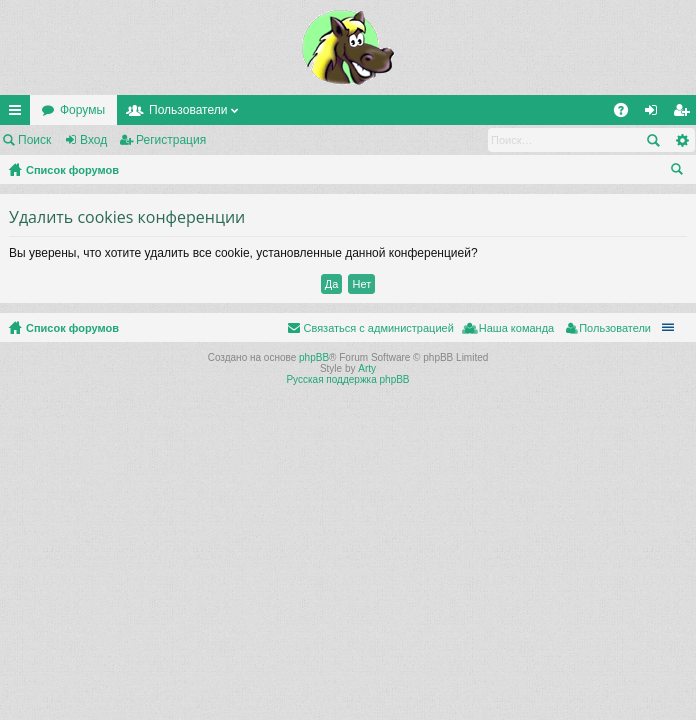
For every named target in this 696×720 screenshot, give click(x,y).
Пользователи (188, 110)
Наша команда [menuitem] (516, 328)
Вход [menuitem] (655, 114)
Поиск (34, 140)
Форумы (82, 110)
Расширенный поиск (681, 140)
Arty (367, 368)
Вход (93, 140)
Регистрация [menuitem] (685, 114)
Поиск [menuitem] (681, 172)
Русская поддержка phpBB (347, 379)
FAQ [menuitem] (627, 114)
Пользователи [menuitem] (615, 328)
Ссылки (19, 114)
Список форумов (72, 170)
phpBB (314, 357)
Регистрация (171, 140)
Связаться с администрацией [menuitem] (378, 328)
